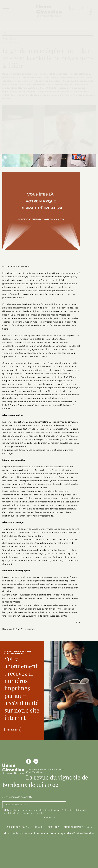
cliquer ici (30, 629)
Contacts (38, 827)
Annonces (42, 833)
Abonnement (27, 833)
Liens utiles (53, 827)
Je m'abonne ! (13, 730)
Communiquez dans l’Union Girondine (72, 833)
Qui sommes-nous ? (17, 827)
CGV (90, 827)
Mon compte (11, 833)
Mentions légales (73, 827)
